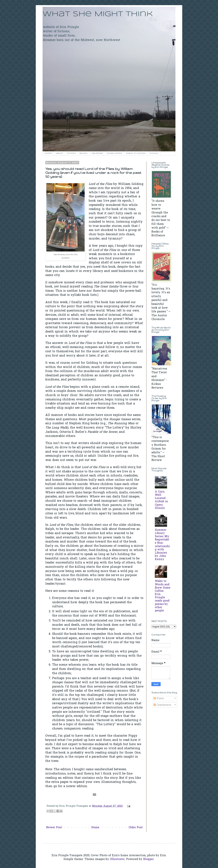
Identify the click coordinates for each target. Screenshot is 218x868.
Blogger (149, 859)
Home (48, 153)
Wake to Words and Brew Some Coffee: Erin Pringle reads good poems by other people (163, 596)
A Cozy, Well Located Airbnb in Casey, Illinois (161, 500)
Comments (162, 705)
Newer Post (54, 828)
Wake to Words (136, 153)
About (59, 153)
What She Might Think (98, 14)
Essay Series (115, 153)
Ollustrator (117, 859)
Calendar (97, 153)
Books (84, 153)
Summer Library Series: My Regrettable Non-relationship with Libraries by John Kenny (162, 545)
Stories (71, 153)
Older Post (136, 828)
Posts (159, 699)
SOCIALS (154, 153)
